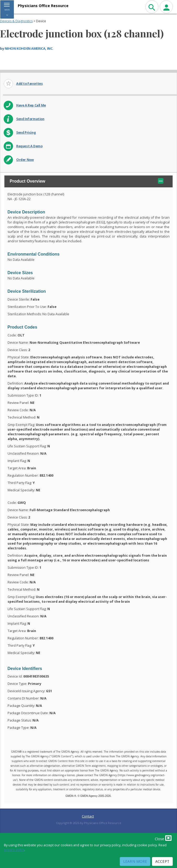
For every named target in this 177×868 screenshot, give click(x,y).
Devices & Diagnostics (16, 21)
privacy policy (14, 850)
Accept (162, 861)
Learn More (135, 861)
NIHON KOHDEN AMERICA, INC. (29, 48)
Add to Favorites (30, 84)
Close (163, 838)
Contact (88, 816)
